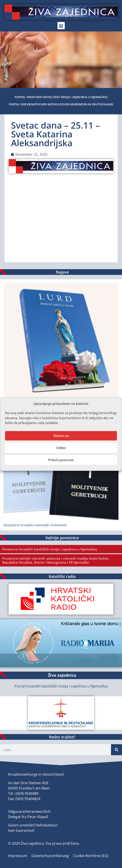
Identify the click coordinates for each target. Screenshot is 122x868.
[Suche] (116, 750)
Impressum (18, 856)
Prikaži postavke (61, 460)
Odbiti (61, 448)
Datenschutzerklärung (50, 856)
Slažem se (61, 436)
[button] (61, 26)
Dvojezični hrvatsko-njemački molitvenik (35, 525)
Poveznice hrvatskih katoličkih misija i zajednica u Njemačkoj (50, 549)
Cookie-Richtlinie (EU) (91, 856)
